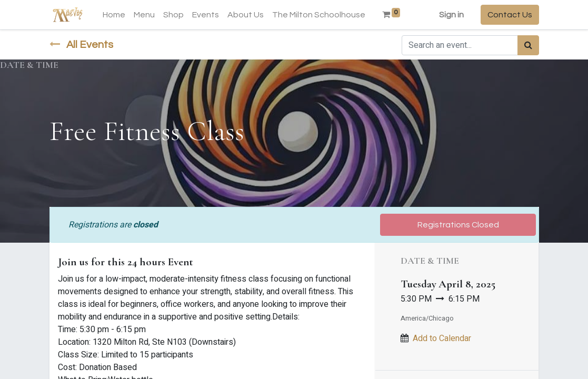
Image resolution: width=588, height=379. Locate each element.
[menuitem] (114, 15)
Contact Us (510, 15)
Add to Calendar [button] (442, 338)
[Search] (528, 45)
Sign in (451, 15)
